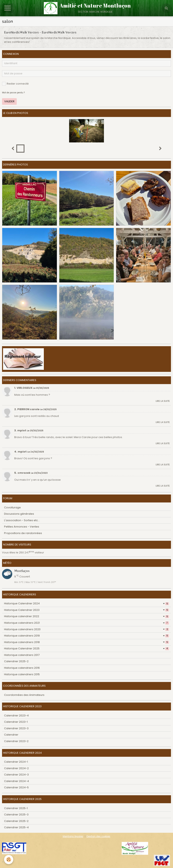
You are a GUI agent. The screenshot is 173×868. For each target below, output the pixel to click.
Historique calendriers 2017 (22, 655)
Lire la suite (163, 401)
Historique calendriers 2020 (86, 629)
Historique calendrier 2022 (86, 616)
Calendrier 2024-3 (16, 775)
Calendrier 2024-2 (16, 768)
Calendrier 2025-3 (16, 815)
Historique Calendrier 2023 (86, 610)
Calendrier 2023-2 (16, 741)
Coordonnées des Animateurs (24, 695)
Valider (9, 101)
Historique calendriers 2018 (86, 642)
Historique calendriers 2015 (22, 674)
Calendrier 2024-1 (16, 762)
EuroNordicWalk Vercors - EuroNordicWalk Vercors (40, 32)
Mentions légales (73, 836)
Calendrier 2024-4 (17, 781)
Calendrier (11, 735)
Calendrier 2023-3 (16, 728)
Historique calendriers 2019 (86, 636)
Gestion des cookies (98, 836)
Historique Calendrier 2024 (86, 603)
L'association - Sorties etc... (22, 520)
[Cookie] (9, 860)
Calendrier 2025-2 (16, 661)
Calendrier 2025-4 (16, 827)
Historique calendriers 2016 (22, 668)
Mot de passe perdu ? (13, 93)
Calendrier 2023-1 (16, 722)
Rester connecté (15, 84)
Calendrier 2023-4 (16, 715)
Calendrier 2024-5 (16, 787)
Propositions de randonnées (23, 533)
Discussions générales (19, 514)
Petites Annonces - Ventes (22, 527)
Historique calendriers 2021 (86, 623)
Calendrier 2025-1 (16, 808)
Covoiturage (12, 507)
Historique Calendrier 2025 (86, 648)
